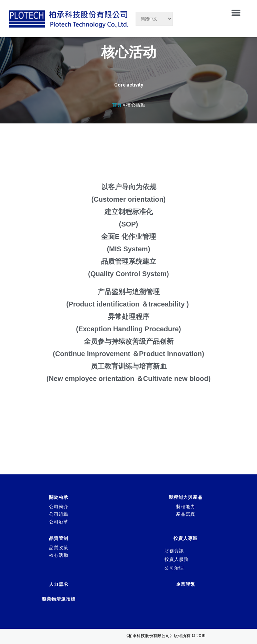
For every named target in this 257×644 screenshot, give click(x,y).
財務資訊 (174, 551)
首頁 (117, 105)
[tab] (210, 551)
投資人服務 (177, 559)
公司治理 (174, 568)
